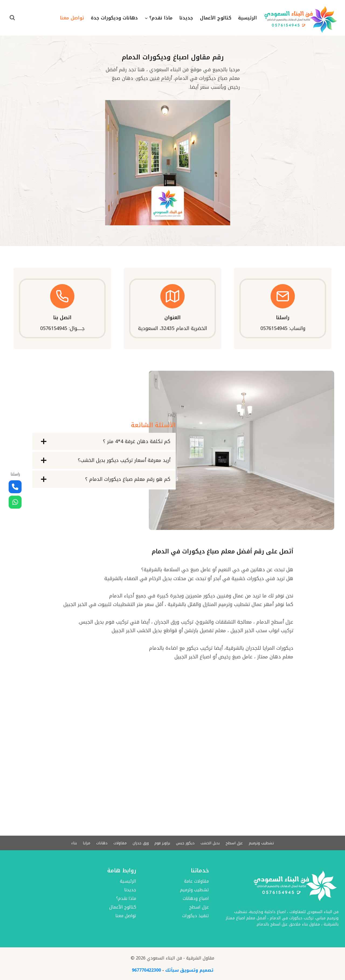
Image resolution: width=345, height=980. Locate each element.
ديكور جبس (186, 843)
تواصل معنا (72, 18)
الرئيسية (247, 18)
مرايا (85, 843)
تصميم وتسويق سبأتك (189, 970)
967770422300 (146, 970)
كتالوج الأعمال (216, 18)
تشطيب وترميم (263, 843)
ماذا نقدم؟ (126, 899)
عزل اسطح (235, 843)
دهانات (101, 843)
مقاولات (119, 843)
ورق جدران (140, 843)
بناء (73, 843)
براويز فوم (163, 843)
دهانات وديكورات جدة (114, 18)
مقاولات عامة (196, 881)
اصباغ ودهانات (196, 899)
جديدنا (186, 18)
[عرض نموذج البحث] (12, 18)
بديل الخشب (211, 843)
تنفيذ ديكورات (196, 916)
